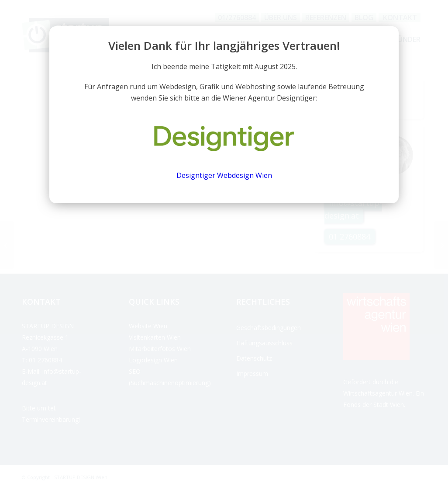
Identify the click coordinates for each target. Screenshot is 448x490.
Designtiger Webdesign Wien (224, 175)
